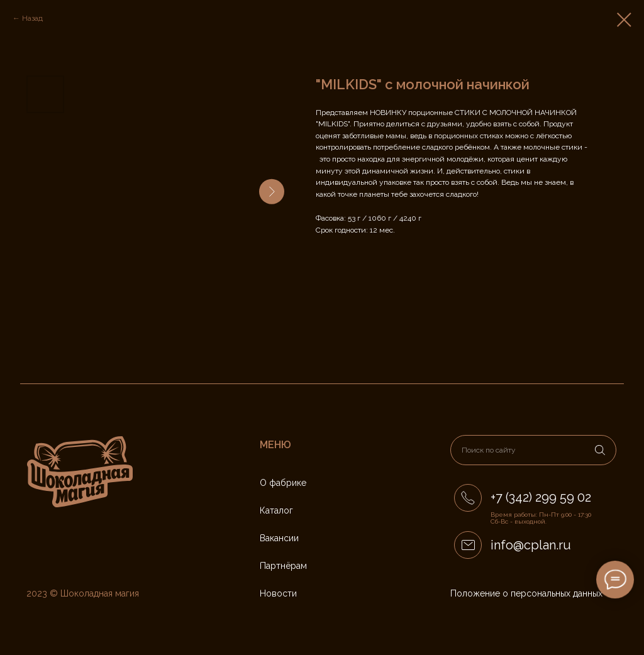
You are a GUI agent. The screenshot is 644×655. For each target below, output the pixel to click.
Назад (32, 18)
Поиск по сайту (489, 450)
